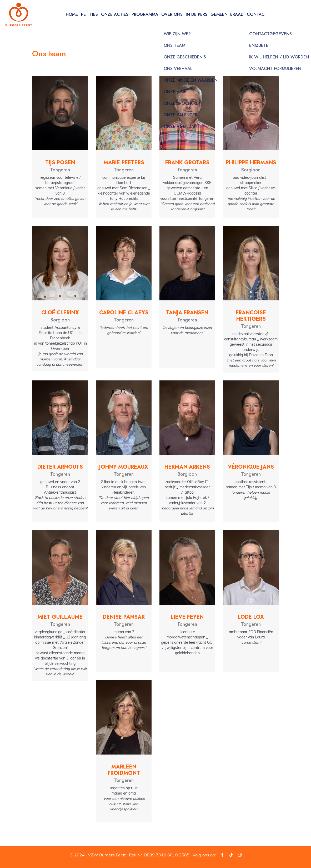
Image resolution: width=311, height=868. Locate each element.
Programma (145, 14)
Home (72, 14)
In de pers (197, 14)
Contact (257, 14)
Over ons (172, 14)
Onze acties (115, 14)
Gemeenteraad (227, 14)
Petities (89, 14)
